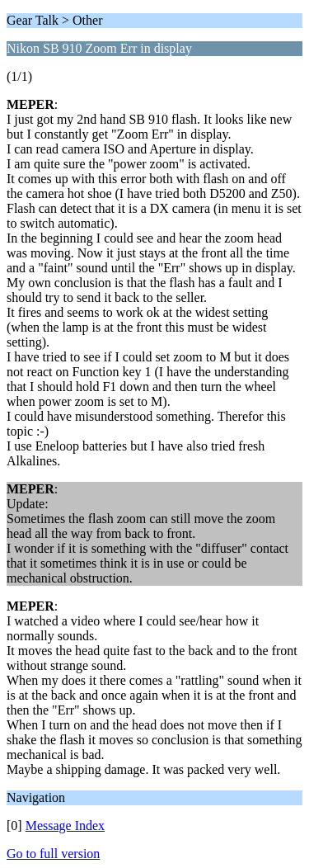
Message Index (65, 826)
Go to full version (53, 854)
